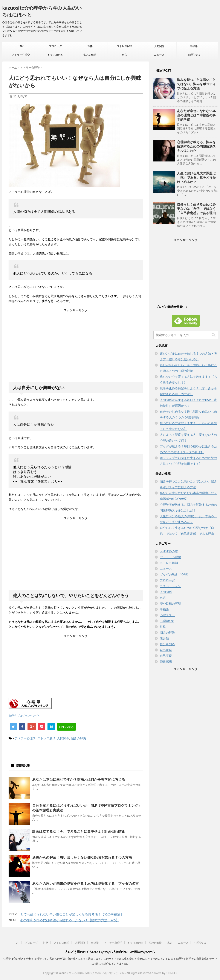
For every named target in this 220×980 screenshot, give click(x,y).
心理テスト (167, 615)
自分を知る (167, 644)
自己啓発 (166, 650)
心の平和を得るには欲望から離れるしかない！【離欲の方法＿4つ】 (70, 920)
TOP (21, 46)
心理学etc (194, 55)
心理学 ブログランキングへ (24, 716)
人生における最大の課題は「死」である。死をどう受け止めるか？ (196, 177)
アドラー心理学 (21, 55)
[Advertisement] (76, 350)
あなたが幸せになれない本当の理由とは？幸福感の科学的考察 (196, 115)
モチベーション (170, 586)
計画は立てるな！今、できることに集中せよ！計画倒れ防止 (79, 831)
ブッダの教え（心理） (175, 574)
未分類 (164, 638)
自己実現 (166, 656)
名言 (125, 55)
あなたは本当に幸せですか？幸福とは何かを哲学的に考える (79, 779)
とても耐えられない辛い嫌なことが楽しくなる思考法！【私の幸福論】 (72, 914)
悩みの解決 (90, 55)
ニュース (159, 55)
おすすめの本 (55, 55)
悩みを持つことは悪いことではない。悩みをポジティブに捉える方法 (196, 84)
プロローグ (55, 46)
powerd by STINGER (164, 973)
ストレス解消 (125, 46)
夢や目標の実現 (170, 604)
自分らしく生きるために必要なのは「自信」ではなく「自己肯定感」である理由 (196, 209)
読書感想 (166, 662)
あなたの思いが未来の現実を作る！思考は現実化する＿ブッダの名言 (86, 883)
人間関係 (159, 46)
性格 (90, 46)
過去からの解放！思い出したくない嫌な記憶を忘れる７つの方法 (82, 857)
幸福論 (194, 46)
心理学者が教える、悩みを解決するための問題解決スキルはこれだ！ (196, 146)
